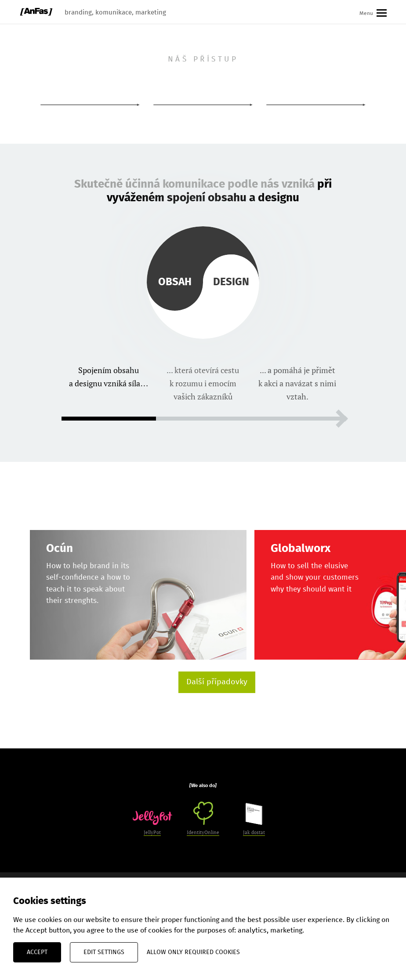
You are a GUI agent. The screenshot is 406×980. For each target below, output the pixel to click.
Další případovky (217, 682)
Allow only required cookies (193, 952)
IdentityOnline (203, 818)
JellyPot (152, 823)
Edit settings (104, 952)
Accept (37, 952)
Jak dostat (254, 819)
